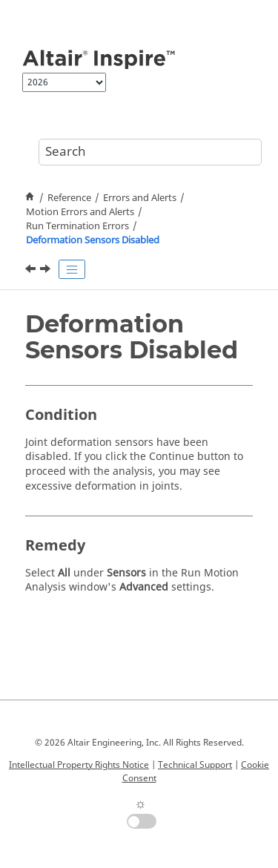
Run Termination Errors (77, 226)
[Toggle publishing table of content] (72, 269)
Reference (69, 198)
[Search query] (150, 152)
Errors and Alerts (140, 198)
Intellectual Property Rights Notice (79, 765)
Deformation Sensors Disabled (93, 240)
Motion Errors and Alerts (80, 212)
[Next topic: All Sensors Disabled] (47, 271)
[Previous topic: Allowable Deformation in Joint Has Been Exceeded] (32, 271)
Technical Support (195, 765)
